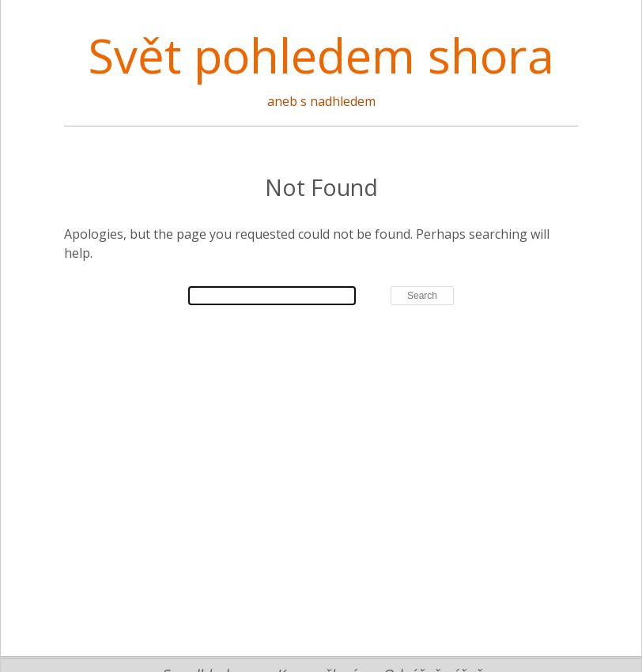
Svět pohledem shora (321, 55)
